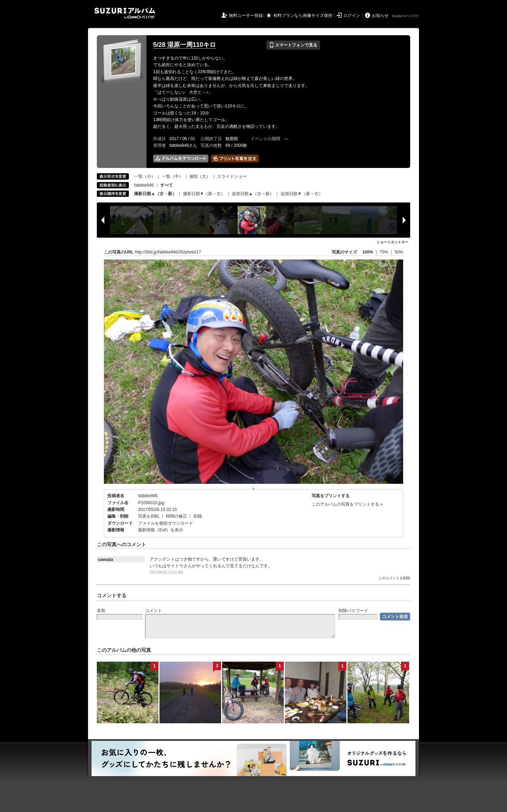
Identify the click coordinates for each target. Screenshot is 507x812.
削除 (198, 516)
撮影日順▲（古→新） (155, 194)
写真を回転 (149, 516)
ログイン (352, 15)
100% (368, 252)
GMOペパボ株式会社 (406, 16)
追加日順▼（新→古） (302, 194)
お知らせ (380, 15)
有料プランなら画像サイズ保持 (303, 15)
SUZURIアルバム (125, 13)
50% (399, 252)
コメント (154, 611)
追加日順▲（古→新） (253, 194)
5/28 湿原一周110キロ (184, 45)
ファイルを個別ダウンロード (165, 523)
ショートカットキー (393, 242)
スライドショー (232, 176)
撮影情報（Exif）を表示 (161, 530)
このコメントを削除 (394, 578)
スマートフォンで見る (293, 45)
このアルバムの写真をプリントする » (347, 504)
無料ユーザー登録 (246, 15)
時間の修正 (176, 516)
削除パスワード (353, 611)
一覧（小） (145, 176)
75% (384, 252)
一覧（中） (173, 176)
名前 (101, 611)
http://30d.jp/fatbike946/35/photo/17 (168, 252)
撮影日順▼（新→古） (204, 194)
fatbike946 (144, 185)
